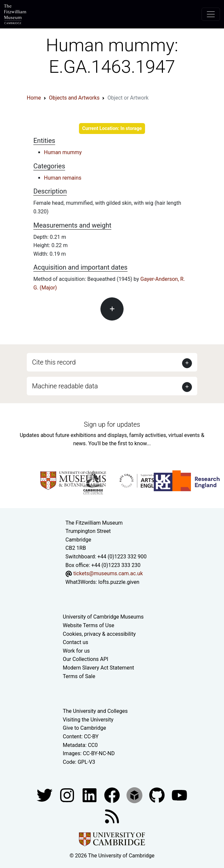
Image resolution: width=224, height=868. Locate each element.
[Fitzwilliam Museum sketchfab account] (135, 795)
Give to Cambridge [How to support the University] (84, 728)
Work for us (76, 651)
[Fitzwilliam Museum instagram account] (68, 795)
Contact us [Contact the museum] (75, 642)
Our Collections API (86, 659)
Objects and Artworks (74, 98)
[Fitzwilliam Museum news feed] (112, 816)
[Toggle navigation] (211, 14)
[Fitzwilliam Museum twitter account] (45, 795)
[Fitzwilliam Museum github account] (158, 795)
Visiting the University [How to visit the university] (88, 720)
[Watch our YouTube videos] (179, 795)
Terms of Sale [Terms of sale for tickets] (79, 676)
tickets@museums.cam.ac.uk (108, 573)
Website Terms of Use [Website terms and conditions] (89, 625)
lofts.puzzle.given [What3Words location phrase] (119, 582)
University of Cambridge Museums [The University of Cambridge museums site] (103, 617)
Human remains (63, 178)
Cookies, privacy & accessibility (99, 634)
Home (34, 98)
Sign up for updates (112, 424)
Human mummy (63, 152)
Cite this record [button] (54, 362)
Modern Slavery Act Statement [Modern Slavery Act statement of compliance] (98, 668)
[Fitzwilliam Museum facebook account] (90, 795)
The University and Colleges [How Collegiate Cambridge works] (95, 711)
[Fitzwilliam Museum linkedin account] (113, 795)
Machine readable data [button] (65, 386)
